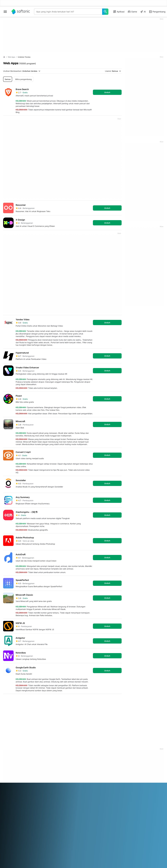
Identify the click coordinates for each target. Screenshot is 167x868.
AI (143, 12)
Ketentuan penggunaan (95, 764)
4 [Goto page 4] (30, 700)
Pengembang (157, 12)
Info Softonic (9, 756)
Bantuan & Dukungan (12, 766)
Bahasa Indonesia (47, 791)
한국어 (73, 791)
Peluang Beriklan (51, 772)
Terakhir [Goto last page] (115, 700)
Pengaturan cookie (93, 774)
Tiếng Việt (23, 795)
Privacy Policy (91, 767)
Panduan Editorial (11, 773)
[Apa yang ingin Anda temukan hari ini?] (105, 12)
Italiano (59, 791)
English (19, 791)
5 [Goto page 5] (38, 700)
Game (132, 12)
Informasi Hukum (92, 760)
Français (35, 791)
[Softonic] (21, 12)
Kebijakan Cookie (92, 771)
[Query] (68, 12)
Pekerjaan (7, 770)
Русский (107, 791)
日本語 (66, 791)
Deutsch (12, 791)
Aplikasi (119, 12)
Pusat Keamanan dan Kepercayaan (12, 761)
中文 (30, 795)
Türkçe (15, 795)
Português (98, 791)
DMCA (88, 756)
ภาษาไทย (7, 795)
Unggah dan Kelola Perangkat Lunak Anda (54, 764)
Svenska (115, 791)
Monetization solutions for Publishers (55, 758)
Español (27, 791)
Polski (90, 791)
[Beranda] (4, 57)
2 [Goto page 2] (14, 700)
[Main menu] (5, 12)
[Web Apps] (11, 57)
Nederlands (82, 791)
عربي (5, 791)
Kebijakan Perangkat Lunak (56, 769)
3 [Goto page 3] (22, 700)
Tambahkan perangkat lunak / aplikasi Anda (15, 778)
